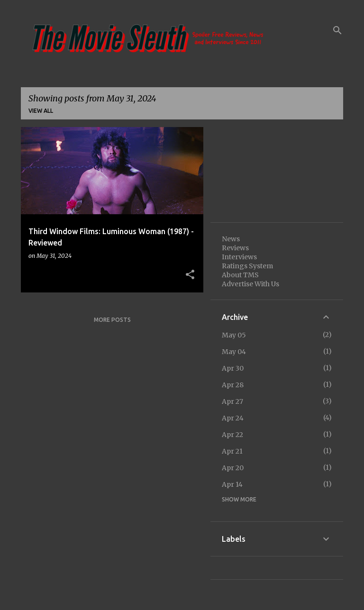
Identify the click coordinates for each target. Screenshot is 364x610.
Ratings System (247, 266)
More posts (112, 320)
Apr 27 (232, 401)
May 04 (234, 352)
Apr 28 (233, 385)
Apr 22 (232, 435)
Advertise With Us (250, 284)
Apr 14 (232, 484)
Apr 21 (232, 451)
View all (41, 111)
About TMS (240, 275)
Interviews (239, 257)
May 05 (234, 335)
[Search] (337, 30)
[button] (190, 275)
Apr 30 (233, 368)
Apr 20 (233, 468)
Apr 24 (233, 418)
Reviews (235, 248)
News (231, 239)
